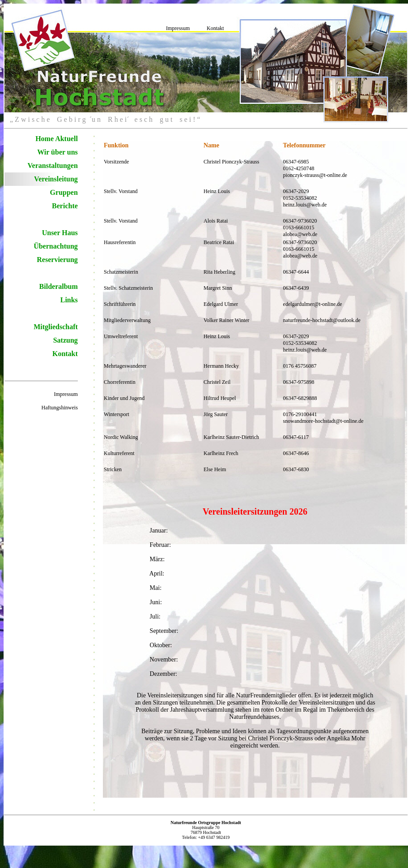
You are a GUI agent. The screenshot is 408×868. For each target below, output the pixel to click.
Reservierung (57, 260)
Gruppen (64, 192)
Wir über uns (57, 152)
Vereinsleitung (56, 179)
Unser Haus (60, 233)
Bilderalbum (59, 286)
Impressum (178, 28)
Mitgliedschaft (56, 327)
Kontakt (215, 28)
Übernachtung (56, 246)
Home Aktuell (57, 139)
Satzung (66, 340)
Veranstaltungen (53, 165)
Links (69, 300)
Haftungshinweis (60, 408)
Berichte (65, 206)
